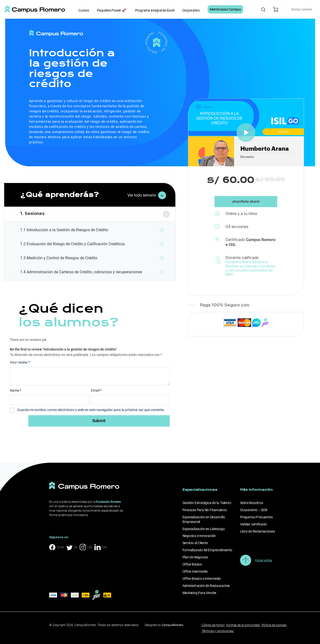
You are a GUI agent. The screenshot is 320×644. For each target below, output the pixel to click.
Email (96, 390)
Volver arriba (264, 560)
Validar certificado (253, 524)
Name (15, 390)
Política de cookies (274, 625)
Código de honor (213, 625)
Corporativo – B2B (254, 510)
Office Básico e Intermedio (202, 579)
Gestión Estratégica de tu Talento (207, 503)
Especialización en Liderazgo (204, 529)
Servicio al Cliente (195, 543)
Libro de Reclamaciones (258, 531)
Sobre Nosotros (252, 503)
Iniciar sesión (302, 9)
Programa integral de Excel (155, 10)
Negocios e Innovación (199, 536)
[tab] (90, 214)
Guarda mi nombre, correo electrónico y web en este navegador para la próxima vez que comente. (91, 410)
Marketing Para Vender (200, 593)
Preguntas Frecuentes (256, 517)
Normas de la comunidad (243, 625)
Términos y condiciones (218, 631)
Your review (20, 362)
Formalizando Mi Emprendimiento (207, 550)
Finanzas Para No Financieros (205, 510)
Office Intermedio (195, 571)
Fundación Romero (108, 502)
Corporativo (191, 10)
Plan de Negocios (195, 557)
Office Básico (192, 564)
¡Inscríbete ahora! (246, 203)
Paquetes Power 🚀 (111, 10)
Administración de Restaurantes (206, 586)
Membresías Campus (225, 9)
